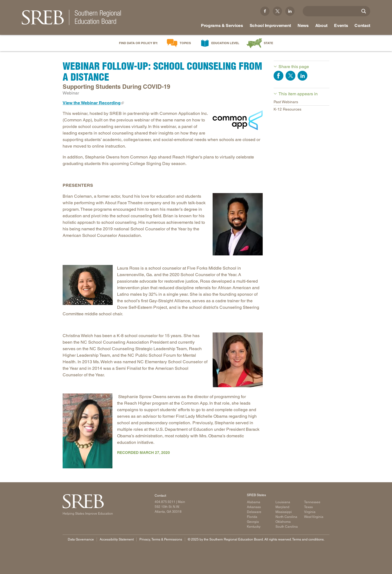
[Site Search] (364, 11)
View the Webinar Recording (92, 103)
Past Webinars (286, 102)
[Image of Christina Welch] (238, 360)
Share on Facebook (278, 76)
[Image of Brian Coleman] (238, 224)
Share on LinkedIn (302, 76)
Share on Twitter (290, 76)
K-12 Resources (287, 109)
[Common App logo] (238, 120)
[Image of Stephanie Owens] (88, 431)
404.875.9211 (165, 502)
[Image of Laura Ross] (88, 285)
